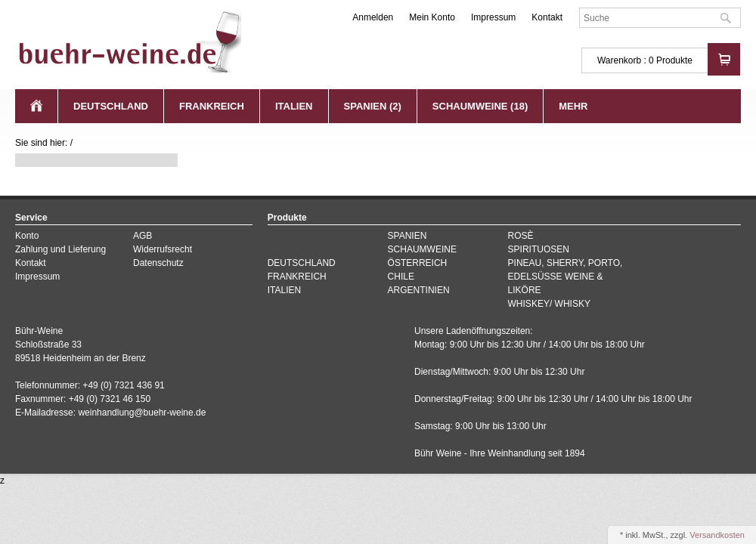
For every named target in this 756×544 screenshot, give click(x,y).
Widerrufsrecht (163, 249)
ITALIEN (294, 106)
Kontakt (547, 17)
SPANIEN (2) (373, 106)
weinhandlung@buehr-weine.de (142, 413)
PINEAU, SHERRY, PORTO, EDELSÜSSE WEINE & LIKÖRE (565, 277)
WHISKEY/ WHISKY (549, 304)
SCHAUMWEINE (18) (480, 106)
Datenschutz (158, 263)
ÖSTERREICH (418, 263)
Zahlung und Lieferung (60, 249)
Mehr (573, 106)
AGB (143, 236)
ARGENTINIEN (419, 290)
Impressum (493, 17)
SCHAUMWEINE (422, 249)
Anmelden (373, 17)
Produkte (674, 60)
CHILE (401, 277)
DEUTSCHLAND (111, 106)
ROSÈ (521, 236)
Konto (27, 236)
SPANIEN (407, 236)
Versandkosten (717, 535)
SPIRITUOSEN (539, 249)
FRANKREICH (212, 106)
